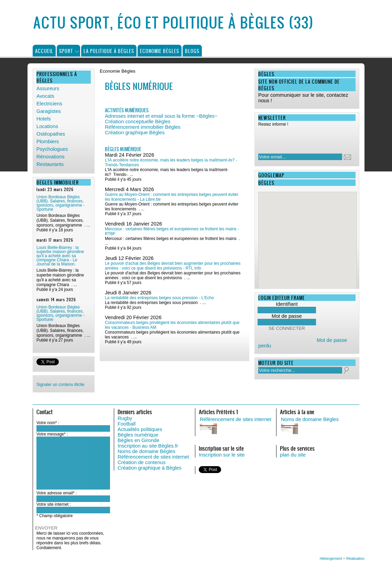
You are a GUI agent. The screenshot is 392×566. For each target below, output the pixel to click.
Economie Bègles (160, 51)
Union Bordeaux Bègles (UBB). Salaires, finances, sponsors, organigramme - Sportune (61, 203)
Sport (66, 51)
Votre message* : (52, 434)
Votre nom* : (48, 423)
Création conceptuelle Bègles (138, 122)
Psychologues (52, 149)
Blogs (192, 51)
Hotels (44, 119)
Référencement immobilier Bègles (143, 127)
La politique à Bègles (109, 51)
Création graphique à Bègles (150, 468)
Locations (47, 126)
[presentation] (303, 138)
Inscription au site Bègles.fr (148, 446)
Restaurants (50, 164)
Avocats (45, 96)
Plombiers (48, 141)
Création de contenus (141, 462)
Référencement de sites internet (153, 457)
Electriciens (49, 104)
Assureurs (48, 88)
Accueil (44, 51)
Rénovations (50, 157)
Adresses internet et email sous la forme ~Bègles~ (161, 116)
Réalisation (355, 558)
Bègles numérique (138, 435)
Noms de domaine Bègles (146, 451)
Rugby (125, 418)
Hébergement (331, 558)
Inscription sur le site (222, 455)
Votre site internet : (54, 504)
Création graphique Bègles (135, 133)
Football (127, 424)
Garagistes (49, 111)
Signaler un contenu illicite (60, 385)
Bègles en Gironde (138, 440)
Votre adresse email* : (57, 493)
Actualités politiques (140, 429)
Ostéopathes (51, 134)
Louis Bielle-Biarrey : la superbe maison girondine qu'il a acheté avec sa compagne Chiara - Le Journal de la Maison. (60, 256)
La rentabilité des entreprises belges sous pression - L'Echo (159, 298)
